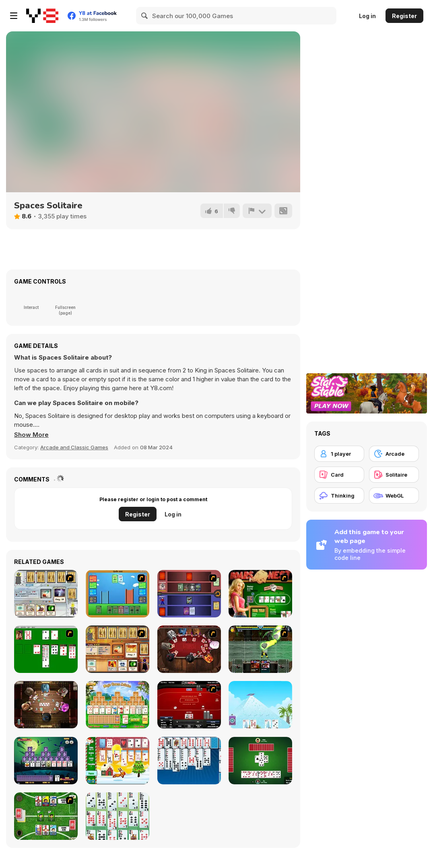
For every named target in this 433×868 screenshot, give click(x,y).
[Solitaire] (46, 649)
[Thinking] (339, 496)
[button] (31, 435)
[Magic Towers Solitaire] (118, 705)
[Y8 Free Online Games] (42, 16)
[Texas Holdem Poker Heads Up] (189, 705)
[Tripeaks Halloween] (46, 761)
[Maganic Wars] (46, 594)
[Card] (339, 475)
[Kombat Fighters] (260, 649)
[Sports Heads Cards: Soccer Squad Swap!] (46, 816)
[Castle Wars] (118, 594)
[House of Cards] (260, 705)
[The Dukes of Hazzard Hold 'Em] (260, 594)
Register (404, 16)
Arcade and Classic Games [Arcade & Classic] (74, 447)
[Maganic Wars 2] (118, 649)
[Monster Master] (189, 594)
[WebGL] (394, 496)
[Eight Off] (189, 761)
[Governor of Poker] (189, 649)
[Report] (257, 211)
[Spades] (260, 761)
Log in (367, 16)
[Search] (145, 16)
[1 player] (339, 454)
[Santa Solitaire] (118, 761)
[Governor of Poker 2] (46, 705)
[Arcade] (394, 454)
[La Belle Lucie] (118, 816)
